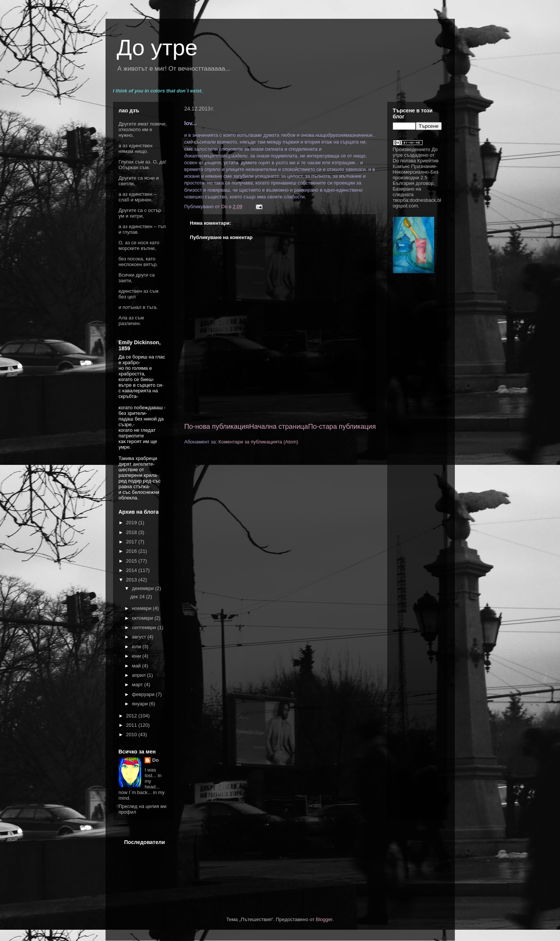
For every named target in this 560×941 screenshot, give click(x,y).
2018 (132, 532)
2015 (132, 561)
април (139, 675)
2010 (132, 734)
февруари (144, 694)
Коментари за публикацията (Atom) (258, 442)
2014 (132, 570)
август (140, 637)
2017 (132, 542)
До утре (157, 48)
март (138, 685)
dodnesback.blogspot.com (417, 203)
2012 (132, 716)
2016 (132, 551)
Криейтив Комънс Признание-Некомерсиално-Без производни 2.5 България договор (416, 172)
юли (137, 647)
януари (140, 704)
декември (143, 588)
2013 (132, 580)
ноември (142, 608)
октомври (143, 618)
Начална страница (278, 427)
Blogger (324, 919)
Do (155, 760)
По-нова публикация (217, 427)
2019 (132, 523)
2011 (132, 725)
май (137, 666)
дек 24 (138, 597)
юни (137, 656)
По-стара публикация (342, 427)
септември (145, 627)
